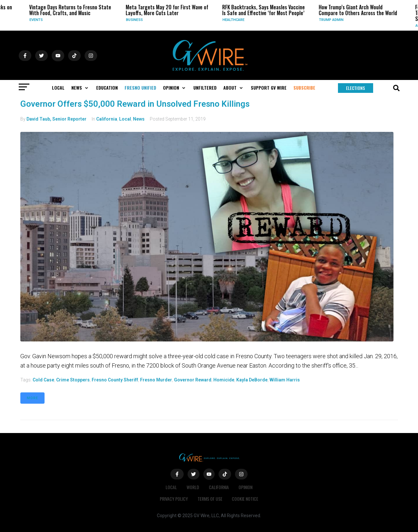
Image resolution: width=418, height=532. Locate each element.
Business (135, 20)
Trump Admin (331, 20)
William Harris (285, 380)
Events (36, 20)
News (139, 119)
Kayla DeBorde (252, 380)
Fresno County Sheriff (115, 380)
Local (125, 119)
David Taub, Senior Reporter (56, 119)
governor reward (193, 380)
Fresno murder (156, 380)
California (107, 119)
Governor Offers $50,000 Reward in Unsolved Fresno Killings (135, 104)
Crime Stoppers (73, 380)
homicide (224, 380)
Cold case (43, 380)
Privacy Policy (174, 499)
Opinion (245, 487)
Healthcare (234, 20)
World (193, 487)
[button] (80, 88)
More (32, 398)
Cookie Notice (245, 499)
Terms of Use (210, 499)
